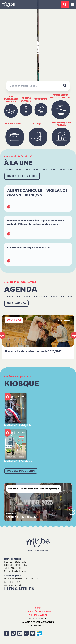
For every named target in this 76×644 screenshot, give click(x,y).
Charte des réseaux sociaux (38, 622)
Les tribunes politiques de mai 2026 (29, 248)
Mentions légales (38, 626)
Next (72, 512)
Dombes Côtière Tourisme (38, 611)
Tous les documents (21, 471)
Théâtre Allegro (38, 615)
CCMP (38, 608)
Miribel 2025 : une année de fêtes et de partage (34, 489)
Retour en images (38, 47)
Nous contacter (38, 619)
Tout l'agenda (16, 303)
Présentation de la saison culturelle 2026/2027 (33, 351)
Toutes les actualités (22, 176)
